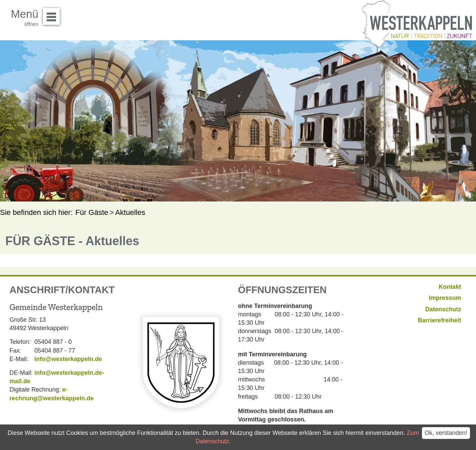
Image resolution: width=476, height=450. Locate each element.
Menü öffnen (53, 14)
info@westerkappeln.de (68, 359)
